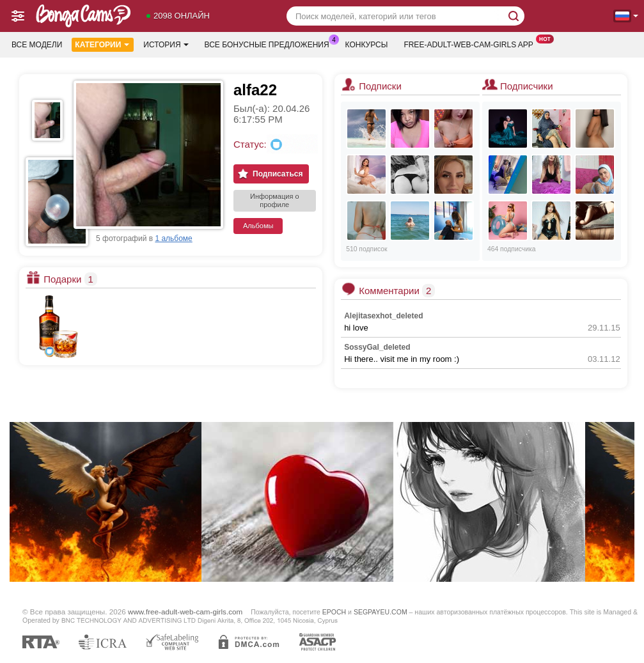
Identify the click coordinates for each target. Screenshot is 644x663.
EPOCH (334, 612)
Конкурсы (367, 45)
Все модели (37, 45)
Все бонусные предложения (270, 43)
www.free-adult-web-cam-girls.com (185, 612)
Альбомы (258, 226)
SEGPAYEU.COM (381, 612)
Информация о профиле (275, 200)
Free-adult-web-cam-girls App (471, 43)
